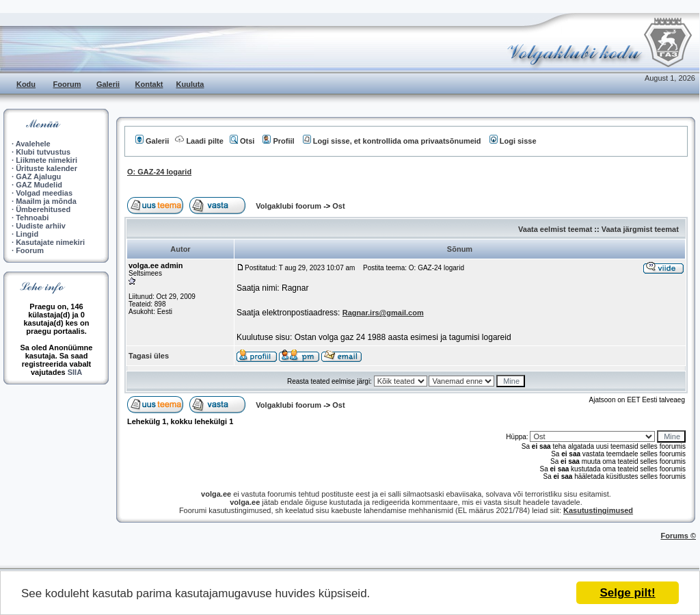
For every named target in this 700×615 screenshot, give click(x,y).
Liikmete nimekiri (46, 160)
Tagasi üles (149, 356)
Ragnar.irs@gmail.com (383, 313)
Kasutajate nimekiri (50, 242)
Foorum (67, 84)
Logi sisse (513, 141)
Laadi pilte (199, 141)
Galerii (108, 84)
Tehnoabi (32, 218)
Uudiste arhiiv (41, 226)
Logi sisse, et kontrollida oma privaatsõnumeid (392, 141)
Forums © (679, 536)
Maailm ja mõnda (46, 201)
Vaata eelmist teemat (555, 229)
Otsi (242, 141)
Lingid (27, 234)
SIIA (75, 372)
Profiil (278, 141)
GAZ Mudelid (39, 185)
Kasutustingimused (598, 510)
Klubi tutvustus (43, 152)
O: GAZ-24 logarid (159, 172)
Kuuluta (190, 84)
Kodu (26, 84)
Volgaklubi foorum (290, 206)
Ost (338, 206)
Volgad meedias (44, 193)
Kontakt (149, 84)
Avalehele (33, 144)
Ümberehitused (43, 209)
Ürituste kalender (46, 168)
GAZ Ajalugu (38, 176)
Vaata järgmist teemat (640, 229)
